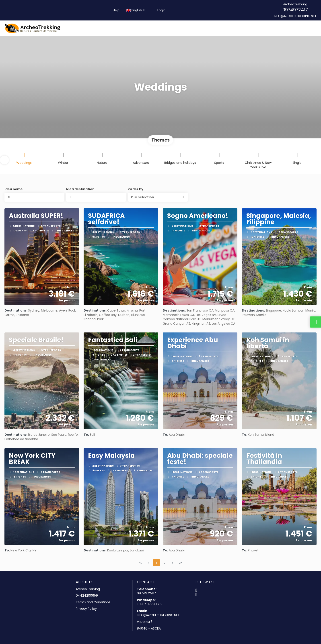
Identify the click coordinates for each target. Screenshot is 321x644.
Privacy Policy (86, 609)
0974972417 (295, 10)
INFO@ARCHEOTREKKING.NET (295, 16)
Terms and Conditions (93, 602)
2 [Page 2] (165, 563)
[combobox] (96, 197)
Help (116, 10)
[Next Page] (173, 563)
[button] (4, 160)
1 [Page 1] (156, 563)
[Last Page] (181, 563)
